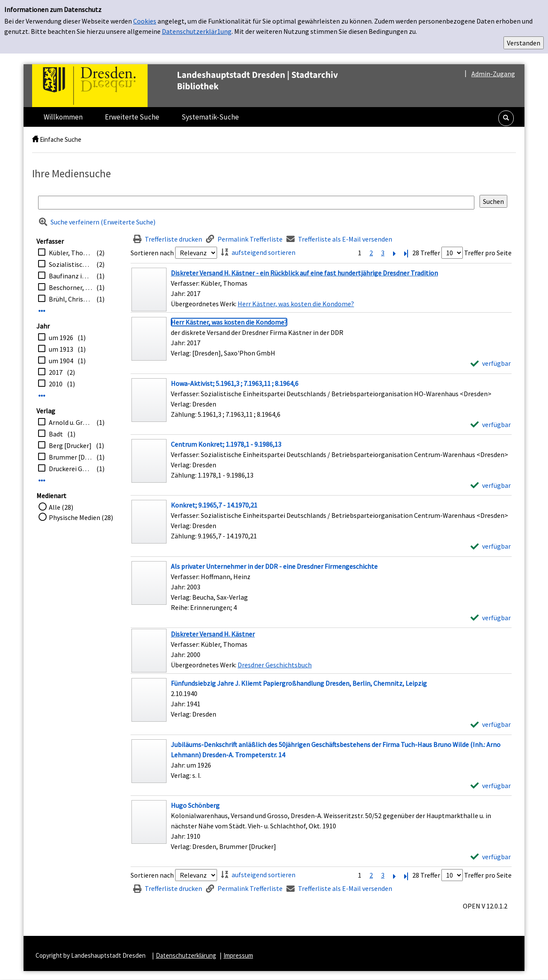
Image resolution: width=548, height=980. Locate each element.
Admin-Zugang (493, 74)
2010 (56, 384)
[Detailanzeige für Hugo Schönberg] (195, 805)
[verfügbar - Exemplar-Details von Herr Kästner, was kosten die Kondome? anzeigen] (491, 363)
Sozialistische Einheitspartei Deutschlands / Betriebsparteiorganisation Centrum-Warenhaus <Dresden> (70, 264)
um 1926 (61, 338)
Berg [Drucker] (70, 445)
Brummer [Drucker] (70, 457)
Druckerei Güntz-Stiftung (70, 469)
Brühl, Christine (70, 299)
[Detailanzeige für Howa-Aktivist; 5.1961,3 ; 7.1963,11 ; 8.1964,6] (235, 383)
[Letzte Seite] (406, 253)
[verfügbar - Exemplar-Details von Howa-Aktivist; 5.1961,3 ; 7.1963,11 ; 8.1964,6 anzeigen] (491, 424)
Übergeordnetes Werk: (204, 304)
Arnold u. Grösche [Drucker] (70, 422)
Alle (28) (61, 507)
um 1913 (61, 349)
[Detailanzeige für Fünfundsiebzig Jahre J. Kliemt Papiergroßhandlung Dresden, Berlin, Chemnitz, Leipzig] (299, 683)
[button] (506, 118)
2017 (56, 372)
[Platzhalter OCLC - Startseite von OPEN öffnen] (203, 86)
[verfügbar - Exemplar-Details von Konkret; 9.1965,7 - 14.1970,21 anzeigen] (491, 546)
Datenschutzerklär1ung (197, 31)
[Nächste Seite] (394, 253)
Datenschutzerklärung (186, 955)
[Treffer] (321, 290)
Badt (56, 434)
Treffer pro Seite (488, 253)
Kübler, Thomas (70, 253)
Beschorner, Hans (70, 287)
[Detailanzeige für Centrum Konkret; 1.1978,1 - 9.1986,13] (226, 444)
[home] (35, 139)
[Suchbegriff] (256, 203)
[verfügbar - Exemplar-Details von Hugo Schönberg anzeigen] (491, 857)
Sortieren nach (152, 253)
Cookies (145, 21)
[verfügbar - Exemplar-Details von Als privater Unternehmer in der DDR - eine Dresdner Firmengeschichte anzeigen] (491, 618)
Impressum (238, 955)
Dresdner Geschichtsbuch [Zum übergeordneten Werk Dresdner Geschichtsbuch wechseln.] (275, 665)
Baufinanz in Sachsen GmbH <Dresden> (70, 276)
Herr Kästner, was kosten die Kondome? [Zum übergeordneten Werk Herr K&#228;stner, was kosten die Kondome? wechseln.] (296, 304)
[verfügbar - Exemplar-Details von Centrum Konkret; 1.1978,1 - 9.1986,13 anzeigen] (491, 485)
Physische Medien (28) (81, 517)
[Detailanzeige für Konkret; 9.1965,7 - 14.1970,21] (214, 505)
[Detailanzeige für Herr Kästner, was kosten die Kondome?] (229, 322)
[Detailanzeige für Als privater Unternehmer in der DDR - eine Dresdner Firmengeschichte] (274, 566)
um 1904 (61, 361)
